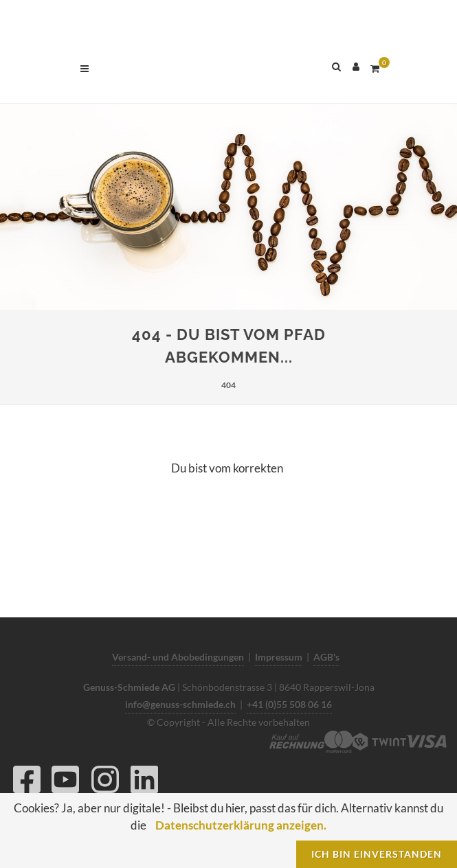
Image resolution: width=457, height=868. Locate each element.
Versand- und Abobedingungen (178, 657)
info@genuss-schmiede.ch (180, 704)
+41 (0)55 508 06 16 (289, 704)
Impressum (279, 657)
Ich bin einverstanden (377, 854)
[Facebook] (26, 783)
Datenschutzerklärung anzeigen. (241, 825)
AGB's (326, 657)
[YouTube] (66, 783)
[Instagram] (105, 783)
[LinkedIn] (145, 783)
